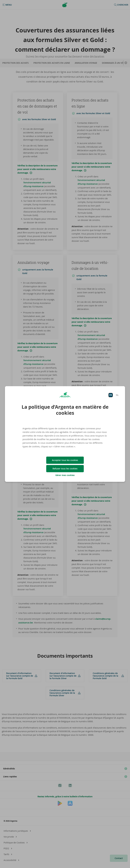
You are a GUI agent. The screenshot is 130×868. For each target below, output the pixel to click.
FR (111, 395)
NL (117, 395)
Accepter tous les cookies (65, 460)
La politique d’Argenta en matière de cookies (65, 410)
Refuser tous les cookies (65, 469)
